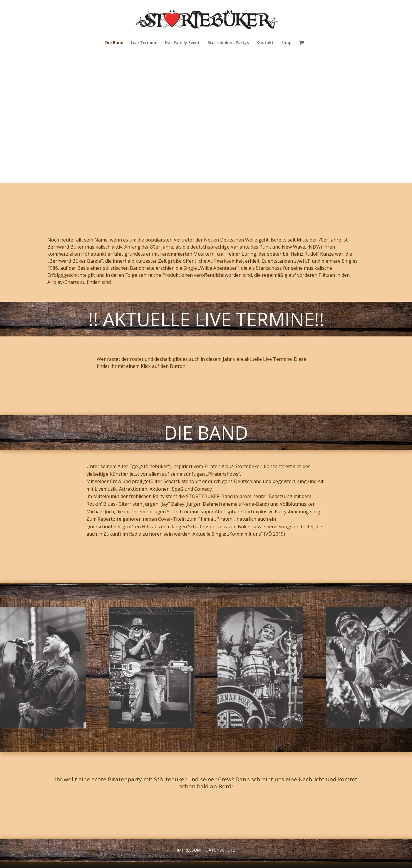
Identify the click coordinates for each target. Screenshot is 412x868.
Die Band (114, 43)
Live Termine (144, 43)
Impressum (189, 850)
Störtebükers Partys (228, 43)
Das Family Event (182, 43)
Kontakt (265, 43)
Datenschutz (221, 850)
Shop (286, 43)
